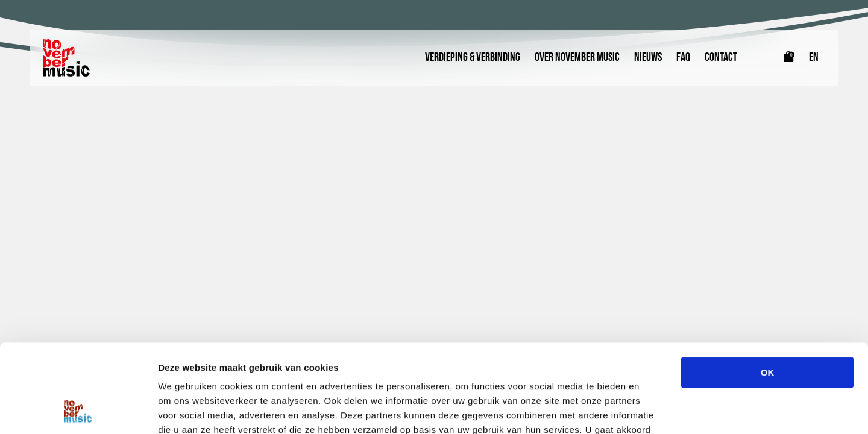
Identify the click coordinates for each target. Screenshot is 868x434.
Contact (721, 58)
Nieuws (648, 58)
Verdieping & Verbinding (473, 58)
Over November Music (577, 58)
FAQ (683, 58)
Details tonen (651, 410)
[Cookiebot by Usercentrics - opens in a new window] (78, 410)
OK (768, 290)
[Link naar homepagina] (66, 58)
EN (814, 58)
